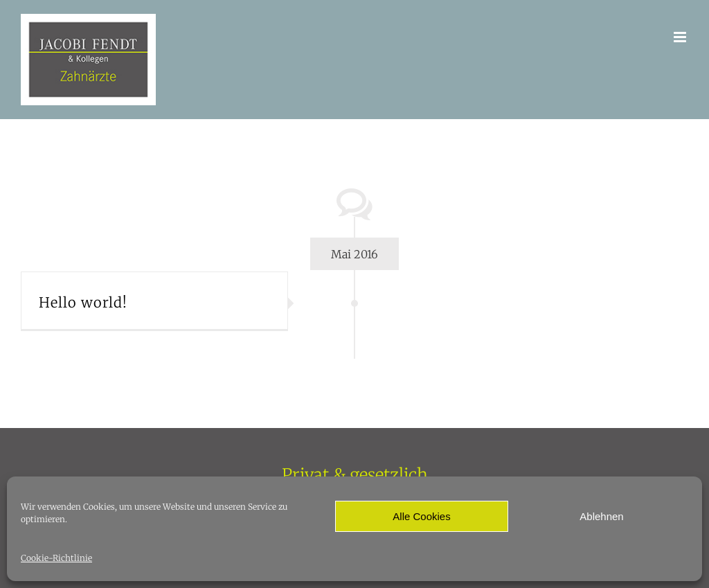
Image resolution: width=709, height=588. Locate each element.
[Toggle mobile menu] (681, 37)
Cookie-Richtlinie (56, 558)
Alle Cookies (421, 516)
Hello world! (83, 302)
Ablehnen (601, 516)
